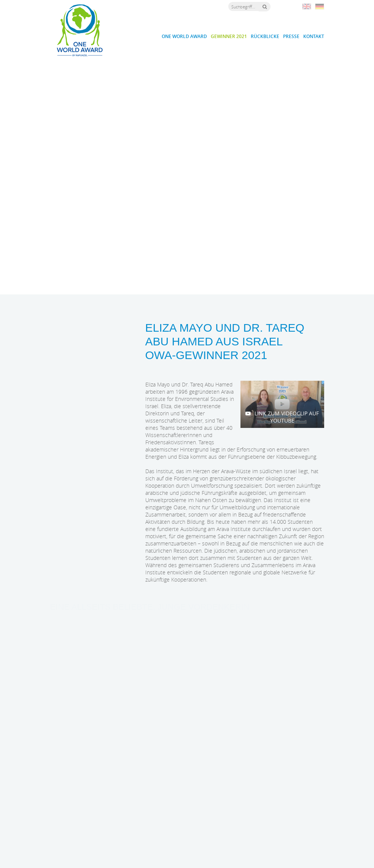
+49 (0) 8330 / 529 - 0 (153, 820)
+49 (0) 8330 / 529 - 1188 (157, 827)
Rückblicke (265, 36)
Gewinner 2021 (229, 36)
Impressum (229, 853)
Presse (291, 36)
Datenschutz (256, 853)
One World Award (184, 36)
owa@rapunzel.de (156, 835)
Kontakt (314, 36)
